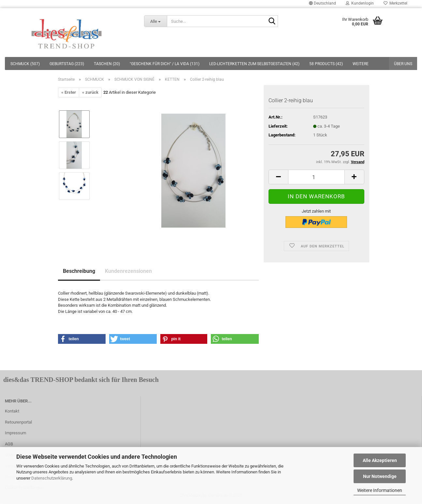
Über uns (403, 64)
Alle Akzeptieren (380, 460)
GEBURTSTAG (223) (67, 64)
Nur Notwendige (380, 476)
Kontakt (12, 411)
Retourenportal (18, 422)
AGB (9, 444)
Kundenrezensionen (128, 271)
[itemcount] (316, 177)
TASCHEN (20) (107, 64)
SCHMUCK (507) (25, 64)
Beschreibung (79, 271)
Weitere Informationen (380, 490)
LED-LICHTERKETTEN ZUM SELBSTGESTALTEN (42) (254, 64)
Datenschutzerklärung (52, 478)
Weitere (361, 64)
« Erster (69, 92)
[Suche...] (156, 21)
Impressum (15, 433)
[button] (82, 339)
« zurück (90, 92)
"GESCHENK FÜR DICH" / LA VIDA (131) (165, 64)
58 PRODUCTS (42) (326, 64)
